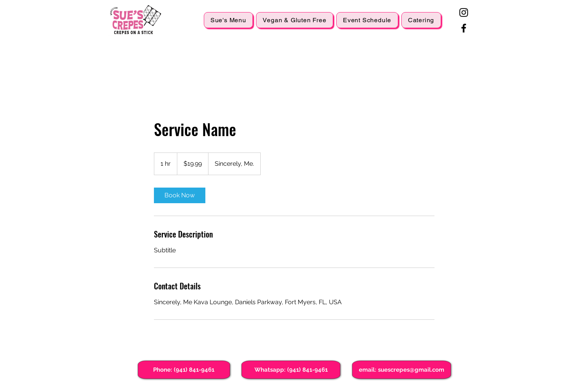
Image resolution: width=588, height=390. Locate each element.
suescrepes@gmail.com (411, 370)
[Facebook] (464, 28)
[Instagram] (464, 12)
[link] (180, 195)
